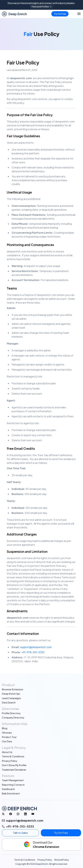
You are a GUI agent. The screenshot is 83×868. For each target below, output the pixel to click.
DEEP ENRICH (20, 809)
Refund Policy (62, 860)
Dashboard (8, 789)
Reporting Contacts (13, 785)
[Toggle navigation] (79, 14)
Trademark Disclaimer (14, 770)
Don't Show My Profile (14, 765)
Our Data (7, 741)
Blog (5, 728)
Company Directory (13, 717)
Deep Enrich (14, 14)
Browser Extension (13, 689)
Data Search (9, 702)
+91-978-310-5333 (33, 652)
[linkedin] (25, 814)
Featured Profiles (41, 7)
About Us (7, 752)
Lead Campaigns (11, 698)
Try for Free (60, 14)
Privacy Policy (10, 761)
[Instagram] (18, 814)
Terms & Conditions (13, 756)
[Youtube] (33, 814)
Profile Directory (11, 713)
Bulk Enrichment (11, 793)
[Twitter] (3, 814)
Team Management (13, 780)
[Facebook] (11, 814)
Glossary (7, 732)
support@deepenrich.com (36, 647)
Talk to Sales (20, 833)
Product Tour (9, 737)
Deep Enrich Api (11, 694)
